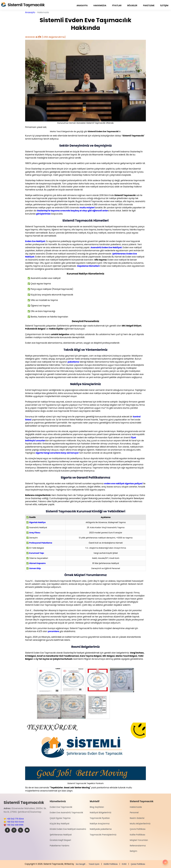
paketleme (149, 5)
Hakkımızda (100, 5)
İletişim (164, 5)
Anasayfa (82, 5)
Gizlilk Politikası (111, 864)
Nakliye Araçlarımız (100, 824)
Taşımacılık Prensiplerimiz (103, 835)
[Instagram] (14, 830)
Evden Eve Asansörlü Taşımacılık (66, 813)
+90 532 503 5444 (15, 822)
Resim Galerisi (137, 818)
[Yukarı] (165, 862)
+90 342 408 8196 (15, 825)
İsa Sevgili (81, 864)
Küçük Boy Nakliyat (60, 824)
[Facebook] (7, 830)
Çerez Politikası (138, 864)
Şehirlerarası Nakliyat (61, 835)
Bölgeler (132, 5)
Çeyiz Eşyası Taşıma (60, 818)
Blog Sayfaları (97, 807)
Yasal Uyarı (94, 864)
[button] (49, 680)
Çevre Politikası (138, 829)
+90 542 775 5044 (15, 819)
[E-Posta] (27, 830)
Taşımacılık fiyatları (100, 818)
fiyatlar (117, 5)
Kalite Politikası (138, 835)
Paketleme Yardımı (60, 846)
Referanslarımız (138, 846)
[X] (21, 830)
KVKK (124, 864)
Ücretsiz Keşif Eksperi (60, 840)
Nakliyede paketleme (101, 829)
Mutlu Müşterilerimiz (140, 824)
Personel (134, 813)
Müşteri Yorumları (139, 840)
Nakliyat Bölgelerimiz (100, 813)
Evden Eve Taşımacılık (61, 807)
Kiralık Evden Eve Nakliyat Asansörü (68, 829)
